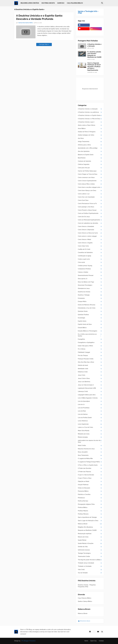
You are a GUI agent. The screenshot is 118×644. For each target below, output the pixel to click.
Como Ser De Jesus (90, 217)
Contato (101, 641)
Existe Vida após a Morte (90, 346)
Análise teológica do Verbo (90, 135)
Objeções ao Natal (90, 481)
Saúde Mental (90, 540)
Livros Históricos (90, 421)
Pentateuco (90, 498)
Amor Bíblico (90, 129)
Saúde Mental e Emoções (90, 543)
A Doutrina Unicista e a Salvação (94, 45)
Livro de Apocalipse (90, 401)
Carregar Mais (43, 44)
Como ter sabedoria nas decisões (90, 223)
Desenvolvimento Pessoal (90, 276)
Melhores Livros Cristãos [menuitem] (30, 3)
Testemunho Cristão (90, 557)
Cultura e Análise (90, 272)
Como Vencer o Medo (90, 240)
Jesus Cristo (90, 375)
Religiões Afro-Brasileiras (90, 527)
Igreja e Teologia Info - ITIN (88, 12)
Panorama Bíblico (90, 491)
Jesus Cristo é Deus (90, 378)
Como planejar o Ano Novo (90, 207)
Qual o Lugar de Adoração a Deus (90, 521)
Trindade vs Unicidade (90, 566)
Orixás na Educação (90, 488)
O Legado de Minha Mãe (90, 459)
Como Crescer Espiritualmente (90, 181)
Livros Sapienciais (90, 424)
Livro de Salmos (90, 414)
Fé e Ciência (90, 349)
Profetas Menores (90, 514)
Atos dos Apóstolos (90, 151)
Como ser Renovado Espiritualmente (90, 220)
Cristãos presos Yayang (90, 266)
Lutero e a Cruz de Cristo (90, 427)
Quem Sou (93, 641)
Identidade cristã (90, 369)
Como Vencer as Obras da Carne (90, 233)
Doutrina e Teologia (90, 295)
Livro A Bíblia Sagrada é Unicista (90, 398)
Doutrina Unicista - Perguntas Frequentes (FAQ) (87, 586)
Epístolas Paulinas (90, 315)
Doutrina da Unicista (90, 292)
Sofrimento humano (90, 550)
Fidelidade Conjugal (90, 352)
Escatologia (90, 318)
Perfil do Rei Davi (90, 501)
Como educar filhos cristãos (90, 184)
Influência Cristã (90, 372)
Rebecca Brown (90, 524)
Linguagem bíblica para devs (90, 395)
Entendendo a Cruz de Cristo (90, 308)
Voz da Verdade (90, 573)
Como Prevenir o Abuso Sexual (90, 210)
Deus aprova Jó (90, 279)
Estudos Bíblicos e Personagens (90, 331)
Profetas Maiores (90, 511)
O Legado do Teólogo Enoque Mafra (90, 462)
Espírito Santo (90, 321)
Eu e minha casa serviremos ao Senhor (90, 335)
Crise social (90, 262)
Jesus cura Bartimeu (90, 382)
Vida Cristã (90, 570)
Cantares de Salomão (90, 161)
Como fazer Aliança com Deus (90, 191)
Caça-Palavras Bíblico (85, 598)
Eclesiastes (90, 298)
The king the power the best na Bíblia (90, 560)
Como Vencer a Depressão (90, 230)
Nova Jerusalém (90, 452)
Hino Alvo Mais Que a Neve (90, 362)
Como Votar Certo (90, 246)
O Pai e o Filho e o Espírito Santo (90, 465)
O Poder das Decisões (90, 468)
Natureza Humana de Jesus (90, 449)
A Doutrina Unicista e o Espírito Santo (90, 115)
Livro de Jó (90, 405)
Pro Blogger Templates (29, 641)
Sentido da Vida (90, 547)
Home (86, 641)
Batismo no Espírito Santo (90, 155)
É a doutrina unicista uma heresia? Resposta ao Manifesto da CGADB (94, 55)
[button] (102, 3)
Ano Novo (90, 138)
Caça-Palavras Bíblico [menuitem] (75, 3)
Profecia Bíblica (90, 508)
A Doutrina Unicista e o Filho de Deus (90, 119)
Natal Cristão (90, 446)
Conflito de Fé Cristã (90, 249)
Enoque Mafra (90, 302)
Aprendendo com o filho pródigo (90, 148)
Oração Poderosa (90, 485)
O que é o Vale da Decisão (90, 475)
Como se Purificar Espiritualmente (90, 213)
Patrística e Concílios (90, 495)
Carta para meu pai (90, 168)
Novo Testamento (90, 455)
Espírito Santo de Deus (90, 324)
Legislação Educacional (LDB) (90, 388)
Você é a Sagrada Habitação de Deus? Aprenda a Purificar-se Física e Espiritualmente (94, 67)
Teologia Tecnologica (90, 553)
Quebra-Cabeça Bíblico (85, 601)
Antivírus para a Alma (90, 145)
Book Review (90, 158)
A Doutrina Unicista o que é (90, 122)
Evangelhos (90, 339)
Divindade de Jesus (90, 289)
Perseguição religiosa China (90, 504)
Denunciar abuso (85, 621)
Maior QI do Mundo (90, 431)
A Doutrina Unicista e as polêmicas (90, 112)
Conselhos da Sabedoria (90, 253)
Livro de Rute (90, 411)
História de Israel (90, 365)
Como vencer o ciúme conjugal (90, 236)
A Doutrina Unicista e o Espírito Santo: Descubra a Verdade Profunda (39, 17)
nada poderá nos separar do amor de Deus (90, 441)
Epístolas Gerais (90, 311)
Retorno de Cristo (90, 537)
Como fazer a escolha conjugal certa (90, 187)
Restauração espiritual (90, 534)
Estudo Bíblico (90, 328)
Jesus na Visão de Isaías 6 (90, 385)
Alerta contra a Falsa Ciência (90, 125)
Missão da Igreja (90, 437)
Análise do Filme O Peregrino (90, 132)
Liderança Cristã (90, 392)
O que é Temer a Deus (90, 478)
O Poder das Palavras (90, 472)
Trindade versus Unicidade (90, 563)
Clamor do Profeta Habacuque (90, 171)
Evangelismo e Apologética (90, 343)
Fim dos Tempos (90, 356)
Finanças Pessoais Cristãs (90, 359)
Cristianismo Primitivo (90, 269)
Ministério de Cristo (90, 434)
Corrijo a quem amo (90, 259)
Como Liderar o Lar (90, 194)
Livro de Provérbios (90, 408)
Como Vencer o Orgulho (90, 243)
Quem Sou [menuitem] (61, 3)
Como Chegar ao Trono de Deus (90, 174)
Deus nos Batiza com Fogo (90, 282)
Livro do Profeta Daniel (90, 418)
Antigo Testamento (90, 142)
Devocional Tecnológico (90, 285)
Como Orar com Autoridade (90, 197)
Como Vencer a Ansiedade (90, 227)
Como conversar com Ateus (90, 178)
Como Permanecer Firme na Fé (90, 204)
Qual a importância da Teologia (90, 517)
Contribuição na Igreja (90, 256)
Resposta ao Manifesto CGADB (90, 530)
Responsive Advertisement (90, 89)
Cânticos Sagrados (90, 164)
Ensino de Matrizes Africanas (90, 305)
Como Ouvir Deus (90, 200)
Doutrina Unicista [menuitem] (48, 3)
